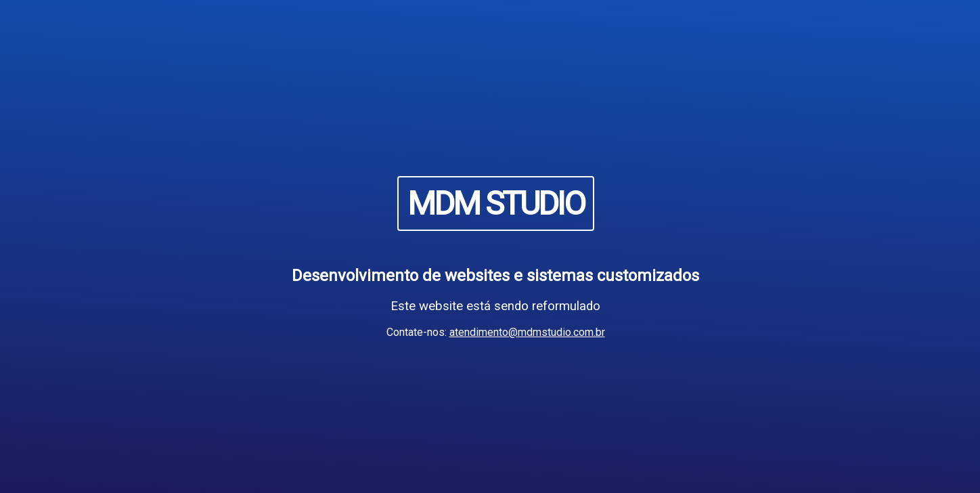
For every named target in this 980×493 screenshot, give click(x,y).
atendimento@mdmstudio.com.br (527, 332)
